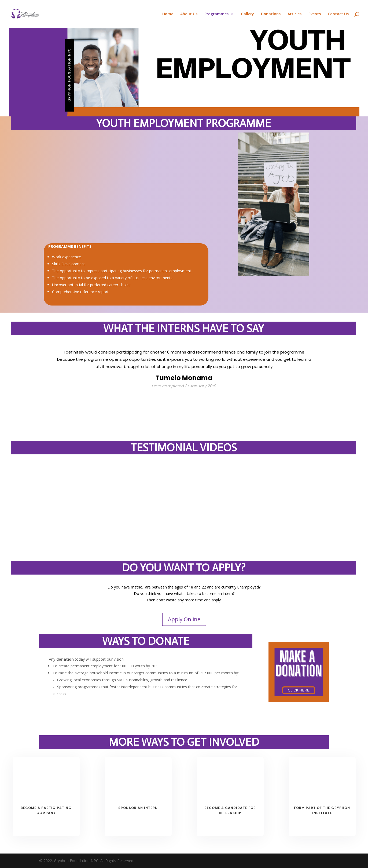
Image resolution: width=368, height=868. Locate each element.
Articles (295, 14)
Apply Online (184, 619)
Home (168, 14)
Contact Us (338, 14)
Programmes (216, 14)
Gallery (247, 14)
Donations (271, 14)
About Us (189, 14)
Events (315, 14)
